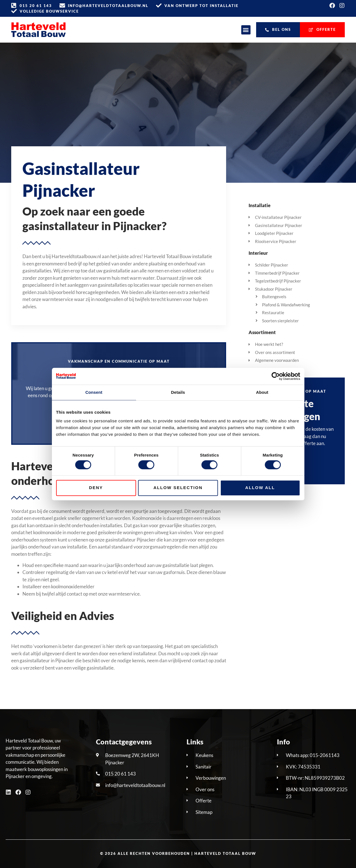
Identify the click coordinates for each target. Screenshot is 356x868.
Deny (96, 488)
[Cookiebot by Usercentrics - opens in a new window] (276, 376)
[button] (246, 30)
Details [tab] (178, 392)
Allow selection (178, 488)
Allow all (260, 488)
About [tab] (262, 392)
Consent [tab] (94, 392)
